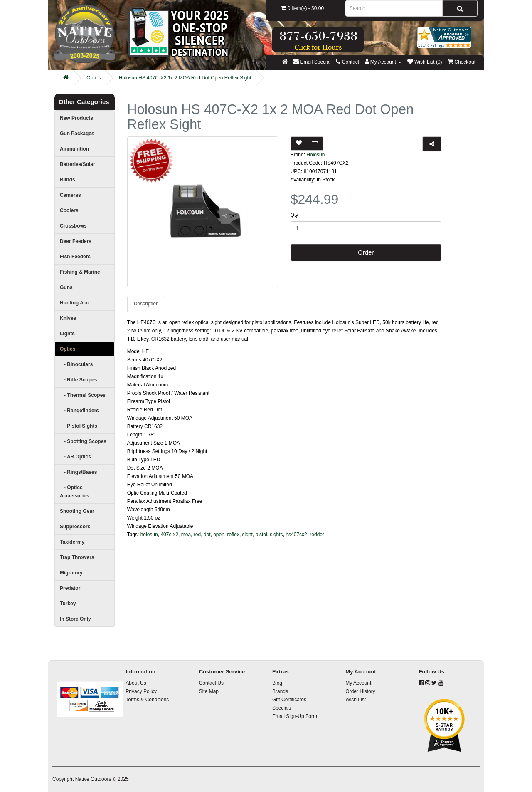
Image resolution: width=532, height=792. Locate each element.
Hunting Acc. (75, 303)
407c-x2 (169, 535)
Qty (294, 215)
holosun (149, 535)
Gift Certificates (289, 700)
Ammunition (74, 149)
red (197, 535)
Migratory (71, 573)
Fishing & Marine (80, 272)
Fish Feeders (75, 257)
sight (248, 535)
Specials (282, 708)
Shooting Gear (77, 511)
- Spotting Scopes (83, 441)
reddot (317, 535)
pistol (261, 535)
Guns (66, 287)
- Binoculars (76, 364)
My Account (358, 683)
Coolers (69, 210)
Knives (68, 318)
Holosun (315, 155)
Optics (94, 78)
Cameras (70, 195)
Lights (67, 334)
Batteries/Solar (78, 164)
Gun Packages (77, 134)
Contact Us (211, 683)
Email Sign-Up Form (295, 716)
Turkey (68, 604)
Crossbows (73, 226)
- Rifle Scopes (78, 380)
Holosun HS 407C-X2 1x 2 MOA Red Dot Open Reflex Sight (185, 78)
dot (207, 535)
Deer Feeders (76, 241)
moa (186, 535)
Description (146, 304)
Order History (360, 691)
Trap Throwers (77, 557)
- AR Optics (75, 457)
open (219, 535)
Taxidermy (72, 542)
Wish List (356, 700)
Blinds (68, 180)
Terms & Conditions (147, 700)
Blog (277, 683)
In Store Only (75, 619)
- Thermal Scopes (83, 395)
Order (366, 252)
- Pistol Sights (79, 426)
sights (276, 535)
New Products (76, 118)
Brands (280, 691)
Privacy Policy (141, 691)
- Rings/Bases (78, 472)
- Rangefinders (79, 411)
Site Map (209, 691)
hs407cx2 (296, 535)
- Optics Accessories (75, 492)
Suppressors (75, 527)
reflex (233, 535)
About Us (136, 683)
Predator (70, 588)
